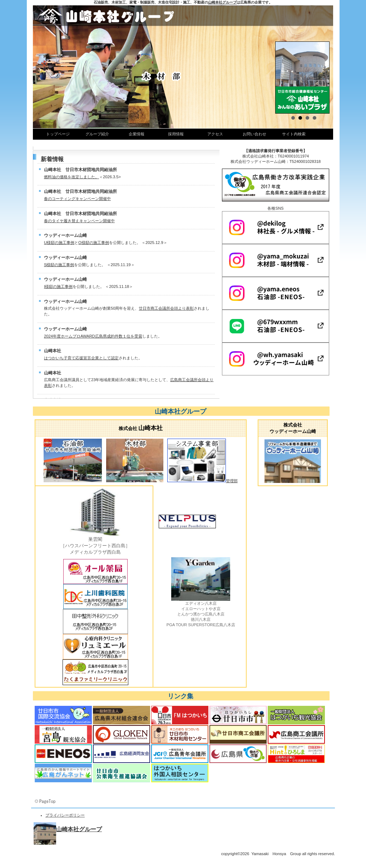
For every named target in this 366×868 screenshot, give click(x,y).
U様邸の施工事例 (59, 243)
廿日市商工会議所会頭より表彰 (166, 308)
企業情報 (137, 134)
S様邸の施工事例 (59, 265)
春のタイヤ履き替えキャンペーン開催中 (79, 221)
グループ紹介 (97, 134)
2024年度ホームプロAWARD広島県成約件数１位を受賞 (93, 336)
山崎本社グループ (222, 2)
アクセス (215, 134)
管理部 (232, 481)
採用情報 (176, 134)
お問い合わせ (254, 134)
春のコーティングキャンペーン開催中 (77, 199)
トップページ (58, 134)
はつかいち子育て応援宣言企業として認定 (81, 358)
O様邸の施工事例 (94, 243)
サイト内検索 (294, 134)
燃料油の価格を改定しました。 (71, 177)
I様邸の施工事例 (58, 286)
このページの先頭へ (46, 802)
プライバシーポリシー (65, 815)
